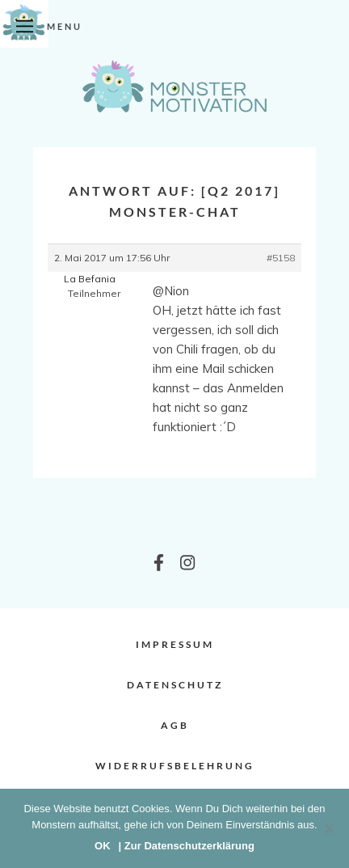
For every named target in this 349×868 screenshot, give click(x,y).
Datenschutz (175, 685)
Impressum (175, 644)
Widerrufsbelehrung (175, 766)
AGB (175, 725)
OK (103, 846)
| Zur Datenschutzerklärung (187, 846)
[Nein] (329, 828)
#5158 (281, 258)
